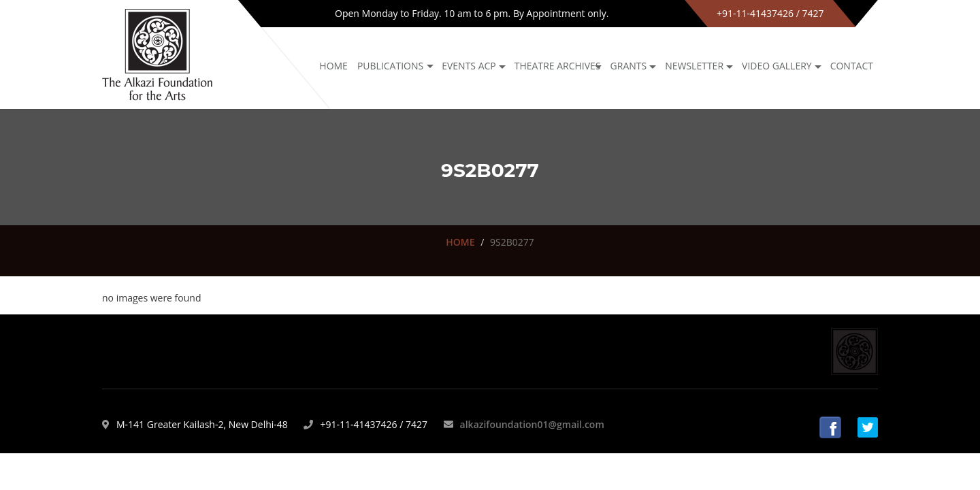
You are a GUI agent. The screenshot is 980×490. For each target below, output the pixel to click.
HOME (460, 242)
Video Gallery (777, 66)
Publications (390, 66)
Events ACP (469, 66)
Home (333, 66)
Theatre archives (558, 66)
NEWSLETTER (694, 66)
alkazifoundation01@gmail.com (532, 424)
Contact (852, 66)
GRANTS (629, 66)
